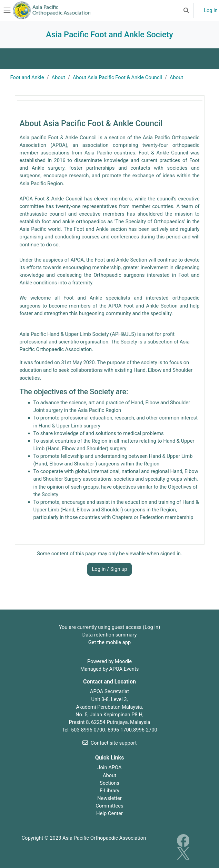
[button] (186, 10)
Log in (211, 10)
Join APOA (109, 767)
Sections (109, 783)
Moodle (123, 661)
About (109, 775)
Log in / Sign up (109, 569)
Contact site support (109, 743)
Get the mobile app (110, 642)
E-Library (109, 791)
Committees (109, 806)
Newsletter (109, 798)
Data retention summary (110, 635)
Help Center (109, 813)
